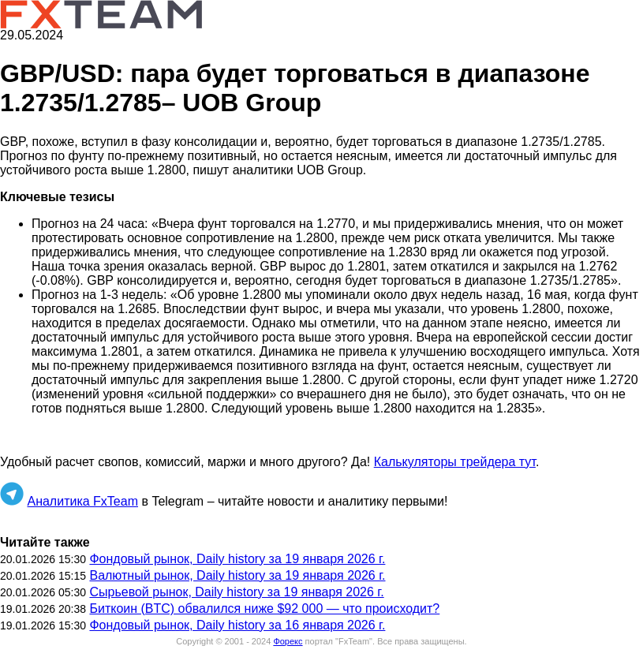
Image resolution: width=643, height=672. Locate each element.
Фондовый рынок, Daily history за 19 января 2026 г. (237, 559)
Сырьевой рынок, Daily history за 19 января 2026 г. (236, 592)
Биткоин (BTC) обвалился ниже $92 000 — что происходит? (264, 609)
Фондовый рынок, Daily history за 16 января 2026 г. (237, 625)
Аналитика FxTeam (82, 501)
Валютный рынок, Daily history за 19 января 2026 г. (237, 575)
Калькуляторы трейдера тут (455, 462)
